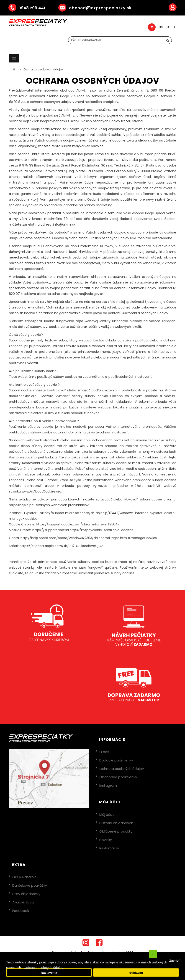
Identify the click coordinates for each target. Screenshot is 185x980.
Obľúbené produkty (116, 831)
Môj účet (107, 815)
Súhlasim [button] (136, 973)
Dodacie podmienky (116, 760)
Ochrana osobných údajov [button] (43, 968)
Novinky (106, 840)
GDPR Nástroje (24, 877)
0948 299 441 (30, 8)
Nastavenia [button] (49, 973)
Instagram (108, 785)
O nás (104, 752)
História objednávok (116, 823)
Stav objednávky (26, 894)
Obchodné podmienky (118, 777)
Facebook (21, 911)
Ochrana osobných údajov (44, 69)
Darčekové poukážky (30, 885)
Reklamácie (109, 848)
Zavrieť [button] (175, 961)
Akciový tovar (24, 902)
